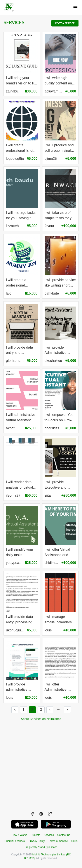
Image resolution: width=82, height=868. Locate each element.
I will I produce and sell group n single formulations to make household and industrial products (59, 148)
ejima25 (51, 159)
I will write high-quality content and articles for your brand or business (59, 81)
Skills (74, 841)
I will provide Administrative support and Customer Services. (60, 351)
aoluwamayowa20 (54, 91)
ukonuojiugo (15, 630)
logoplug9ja (15, 159)
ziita (48, 495)
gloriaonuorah (15, 361)
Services (14, 22)
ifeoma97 (13, 495)
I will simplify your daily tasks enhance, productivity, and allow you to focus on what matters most (20, 553)
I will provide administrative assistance (17, 688)
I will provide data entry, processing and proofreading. (20, 620)
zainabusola (14, 91)
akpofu (11, 428)
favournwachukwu (52, 226)
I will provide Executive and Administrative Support (56, 485)
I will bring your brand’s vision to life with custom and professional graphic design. (22, 81)
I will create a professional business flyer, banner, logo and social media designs (19, 283)
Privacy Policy (37, 841)
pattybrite (52, 293)
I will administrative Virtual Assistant (21, 417)
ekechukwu (53, 361)
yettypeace (14, 563)
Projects (36, 835)
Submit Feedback (15, 841)
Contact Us (64, 835)
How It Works (20, 835)
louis (48, 630)
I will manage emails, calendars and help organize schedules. (58, 620)
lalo (9, 293)
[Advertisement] (41, 767)
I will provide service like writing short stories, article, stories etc (60, 283)
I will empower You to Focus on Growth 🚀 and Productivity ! (60, 418)
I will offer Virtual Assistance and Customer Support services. (59, 553)
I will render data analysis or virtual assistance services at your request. (21, 485)
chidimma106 (52, 563)
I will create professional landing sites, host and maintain (21, 148)
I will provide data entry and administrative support (19, 351)
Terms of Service (58, 841)
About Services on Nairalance (41, 719)
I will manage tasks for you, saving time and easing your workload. (21, 216)
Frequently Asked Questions (41, 847)
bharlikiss (52, 428)
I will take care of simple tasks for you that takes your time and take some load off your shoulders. (60, 216)
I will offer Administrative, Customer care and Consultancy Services (59, 688)
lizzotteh (12, 226)
